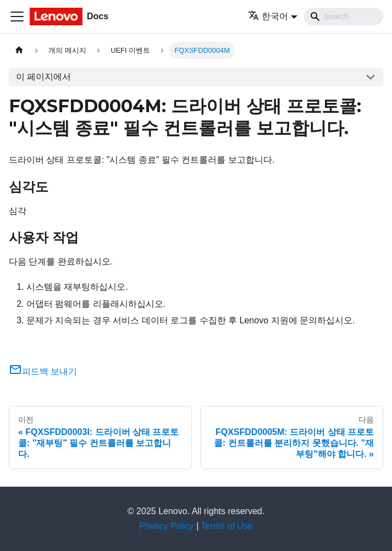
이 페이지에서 (43, 77)
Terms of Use (227, 526)
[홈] (19, 50)
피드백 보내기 (43, 371)
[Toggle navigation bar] (17, 16)
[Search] (344, 16)
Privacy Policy (167, 526)
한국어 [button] (268, 16)
